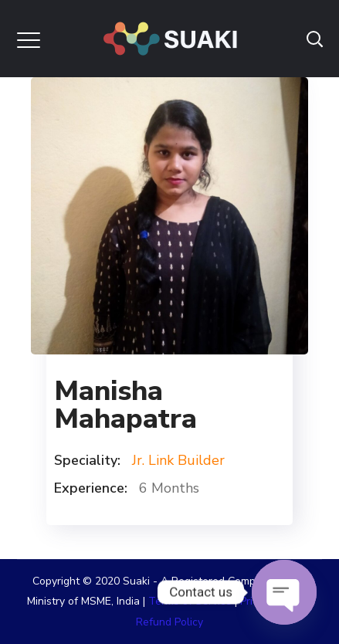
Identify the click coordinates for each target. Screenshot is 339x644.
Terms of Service (190, 601)
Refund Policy (169, 622)
